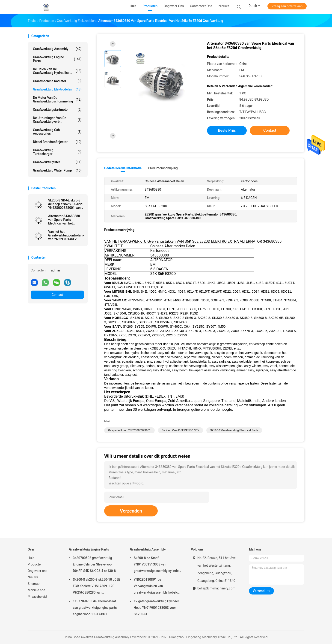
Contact (57, 295)
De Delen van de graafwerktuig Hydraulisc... (57, 71)
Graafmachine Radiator (57, 81)
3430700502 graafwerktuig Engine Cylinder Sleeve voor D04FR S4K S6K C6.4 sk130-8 (94, 564)
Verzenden (131, 511)
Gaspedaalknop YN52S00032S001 (129, 430)
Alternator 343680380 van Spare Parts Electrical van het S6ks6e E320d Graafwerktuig (64, 220)
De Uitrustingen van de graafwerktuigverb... (57, 120)
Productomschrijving (163, 168)
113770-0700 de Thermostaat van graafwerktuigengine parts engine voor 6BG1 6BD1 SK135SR (95, 608)
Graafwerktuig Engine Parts (57, 59)
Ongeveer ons (37, 571)
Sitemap (34, 584)
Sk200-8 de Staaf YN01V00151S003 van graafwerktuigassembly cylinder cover (157, 565)
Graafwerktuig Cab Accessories (57, 132)
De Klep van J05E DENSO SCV (181, 430)
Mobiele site (36, 590)
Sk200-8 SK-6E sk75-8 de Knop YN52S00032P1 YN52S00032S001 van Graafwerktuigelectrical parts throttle (66, 204)
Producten (35, 564)
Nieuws (33, 577)
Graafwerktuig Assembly (57, 49)
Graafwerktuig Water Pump (57, 170)
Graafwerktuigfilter (57, 162)
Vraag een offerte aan (287, 6)
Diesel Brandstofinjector (57, 142)
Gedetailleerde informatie (123, 168)
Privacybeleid (37, 597)
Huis (31, 558)
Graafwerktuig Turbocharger (57, 152)
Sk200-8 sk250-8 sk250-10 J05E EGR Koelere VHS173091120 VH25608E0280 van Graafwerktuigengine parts (96, 587)
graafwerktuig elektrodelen (57, 89)
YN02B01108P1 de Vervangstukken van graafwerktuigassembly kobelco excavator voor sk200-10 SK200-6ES (157, 587)
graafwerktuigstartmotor (57, 110)
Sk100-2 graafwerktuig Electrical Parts (234, 430)
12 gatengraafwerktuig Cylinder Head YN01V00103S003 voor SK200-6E (156, 608)
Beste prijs (227, 130)
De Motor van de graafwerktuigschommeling (57, 99)
